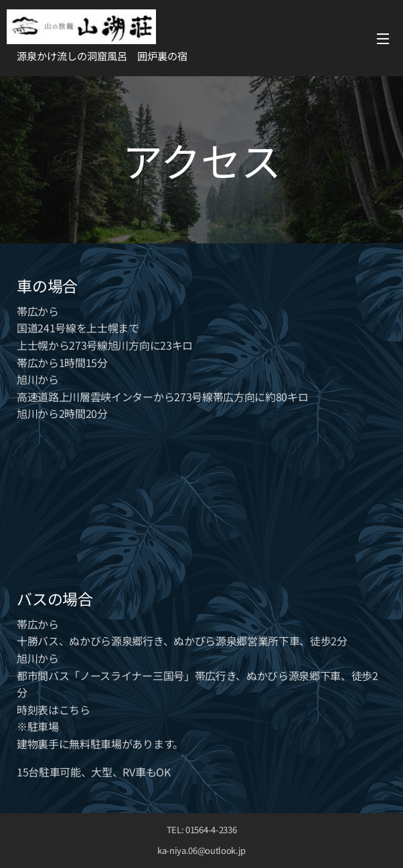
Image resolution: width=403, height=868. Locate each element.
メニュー (383, 39)
